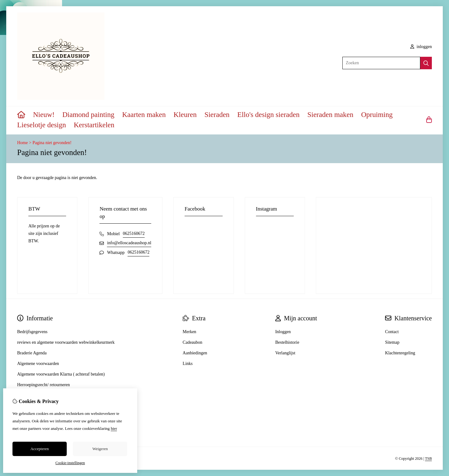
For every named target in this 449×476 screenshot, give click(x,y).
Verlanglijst (285, 353)
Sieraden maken (331, 115)
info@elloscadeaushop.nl (129, 243)
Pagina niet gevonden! (52, 143)
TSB (428, 459)
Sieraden (217, 115)
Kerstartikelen (94, 125)
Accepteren (39, 449)
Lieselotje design (42, 125)
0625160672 (134, 233)
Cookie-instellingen (70, 463)
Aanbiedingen (195, 353)
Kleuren (185, 115)
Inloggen (283, 332)
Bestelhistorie (287, 342)
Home (22, 143)
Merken (190, 332)
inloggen (421, 47)
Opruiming (377, 115)
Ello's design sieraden (268, 115)
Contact (392, 332)
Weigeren (100, 449)
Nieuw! (44, 115)
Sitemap (392, 342)
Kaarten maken (144, 115)
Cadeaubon (193, 342)
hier (114, 428)
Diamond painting (88, 115)
